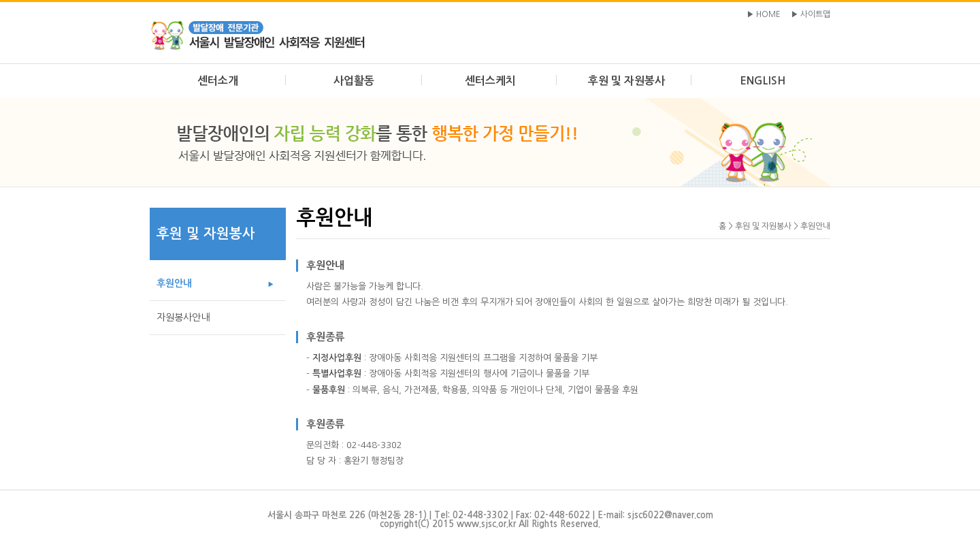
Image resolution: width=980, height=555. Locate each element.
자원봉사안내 (183, 317)
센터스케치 (490, 81)
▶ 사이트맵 (811, 14)
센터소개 (218, 81)
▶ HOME (764, 14)
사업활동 (354, 81)
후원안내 (174, 283)
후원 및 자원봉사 (626, 81)
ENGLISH (763, 81)
